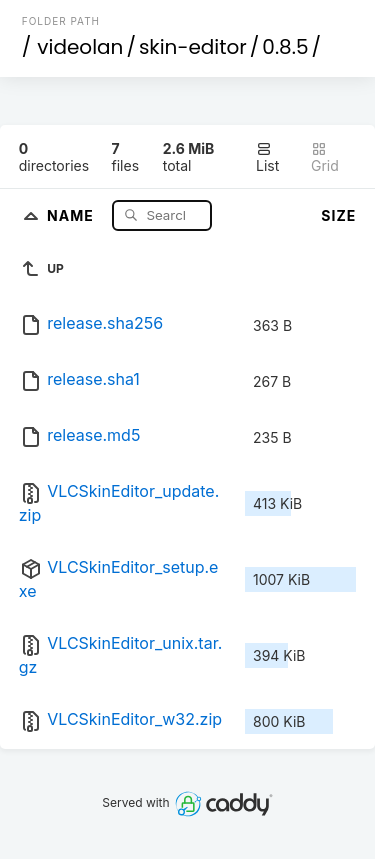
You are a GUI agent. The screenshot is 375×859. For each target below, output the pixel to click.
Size (338, 215)
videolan (80, 47)
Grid (325, 157)
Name (72, 214)
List (267, 157)
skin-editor (193, 47)
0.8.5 (285, 47)
